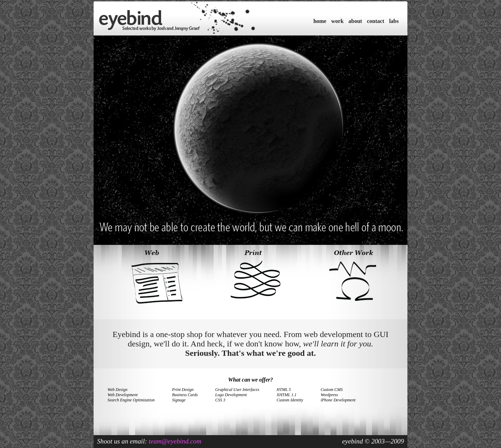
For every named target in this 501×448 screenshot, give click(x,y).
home (320, 21)
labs (394, 21)
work (337, 21)
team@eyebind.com (175, 441)
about (355, 21)
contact (376, 21)
